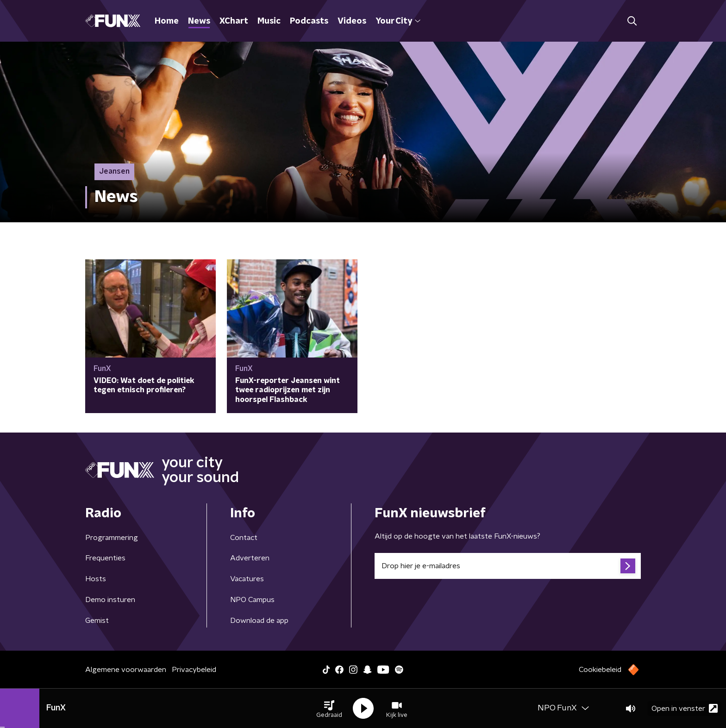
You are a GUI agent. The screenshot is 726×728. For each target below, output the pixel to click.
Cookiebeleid (600, 670)
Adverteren (250, 558)
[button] (329, 709)
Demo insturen (110, 600)
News (199, 21)
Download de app (259, 621)
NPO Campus (252, 600)
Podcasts (309, 21)
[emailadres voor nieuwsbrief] (508, 566)
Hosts (96, 579)
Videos (352, 21)
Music (269, 21)
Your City (398, 21)
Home (167, 21)
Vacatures (247, 579)
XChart (234, 21)
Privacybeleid (194, 670)
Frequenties (105, 558)
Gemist (97, 621)
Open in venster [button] (685, 708)
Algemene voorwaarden (126, 670)
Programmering (112, 538)
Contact (244, 538)
